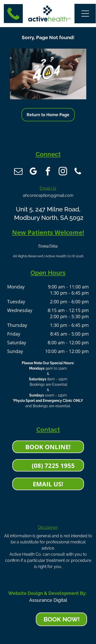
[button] (85, 14)
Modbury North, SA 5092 (48, 218)
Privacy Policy (48, 246)
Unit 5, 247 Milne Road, (48, 209)
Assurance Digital (48, 600)
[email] (18, 172)
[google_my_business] (33, 172)
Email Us (48, 188)
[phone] (78, 172)
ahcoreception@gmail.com (48, 195)
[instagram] (63, 172)
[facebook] (48, 172)
